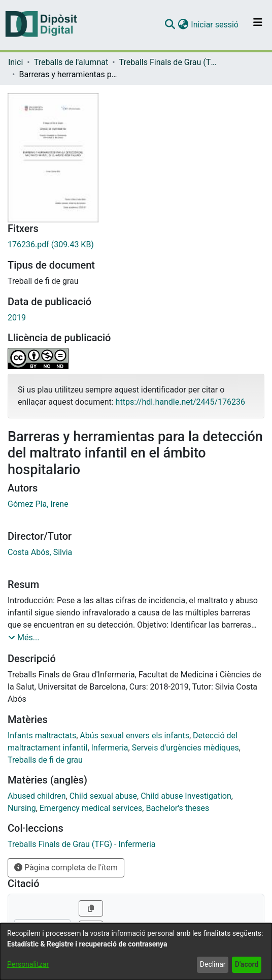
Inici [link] (15, 62)
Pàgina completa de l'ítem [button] (66, 868)
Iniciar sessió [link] (215, 25)
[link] (136, 245)
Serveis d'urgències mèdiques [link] (185, 748)
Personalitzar (28, 964)
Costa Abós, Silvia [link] (40, 552)
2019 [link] (17, 318)
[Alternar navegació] (258, 25)
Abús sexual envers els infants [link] (134, 736)
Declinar (213, 964)
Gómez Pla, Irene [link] (38, 504)
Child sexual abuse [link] (103, 796)
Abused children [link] (37, 796)
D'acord (247, 964)
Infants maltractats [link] (42, 736)
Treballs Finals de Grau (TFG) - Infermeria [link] (170, 62)
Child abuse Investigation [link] (186, 796)
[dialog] (136, 952)
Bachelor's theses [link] (177, 808)
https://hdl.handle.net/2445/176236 (180, 402)
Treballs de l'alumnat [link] (71, 62)
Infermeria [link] (110, 748)
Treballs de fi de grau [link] (45, 760)
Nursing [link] (22, 808)
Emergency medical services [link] (91, 808)
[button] (170, 25)
